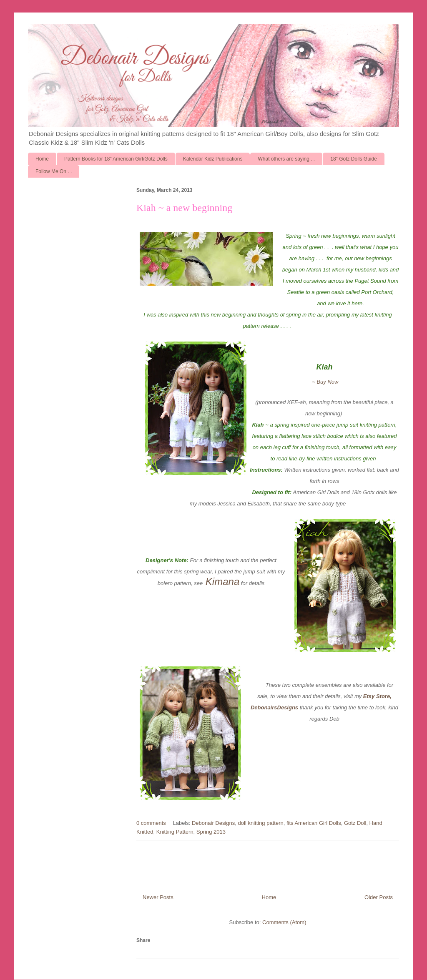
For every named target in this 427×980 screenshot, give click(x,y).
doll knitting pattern (261, 823)
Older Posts (379, 897)
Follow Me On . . (54, 171)
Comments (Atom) (284, 922)
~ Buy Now (325, 382)
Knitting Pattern (175, 832)
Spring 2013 (211, 832)
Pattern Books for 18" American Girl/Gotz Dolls (116, 159)
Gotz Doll (355, 823)
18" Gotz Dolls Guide (354, 159)
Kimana (222, 582)
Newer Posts (158, 897)
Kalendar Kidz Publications (213, 159)
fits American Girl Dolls (314, 823)
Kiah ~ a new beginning (184, 208)
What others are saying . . (286, 159)
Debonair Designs (213, 823)
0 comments (151, 823)
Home (42, 159)
